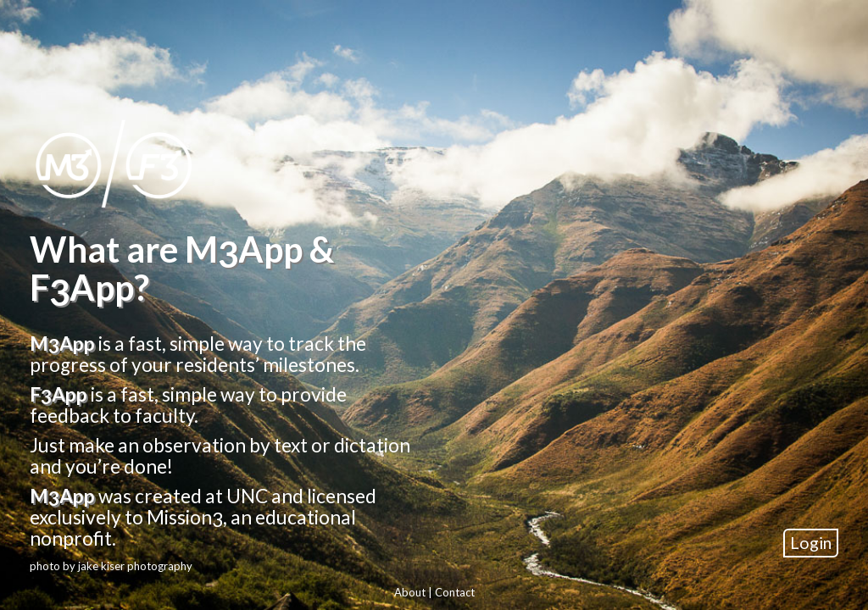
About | (415, 590)
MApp (62, 342)
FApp (58, 393)
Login (811, 540)
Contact (455, 590)
